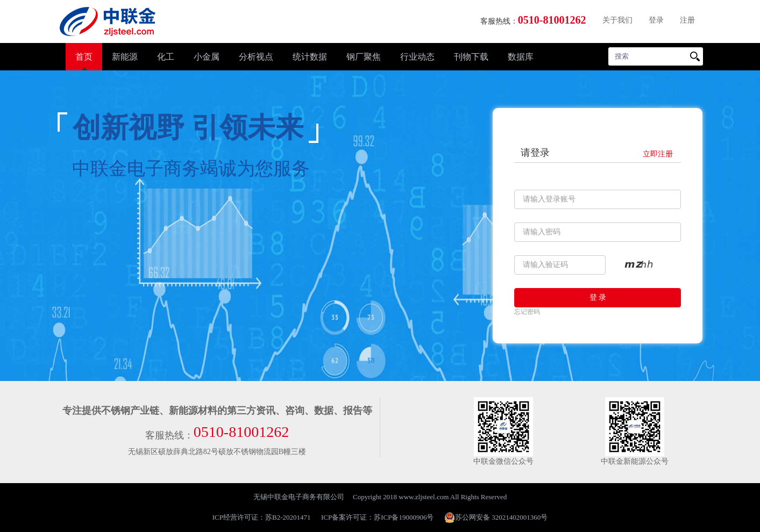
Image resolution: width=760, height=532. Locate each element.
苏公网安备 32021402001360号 (496, 517)
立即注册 (658, 154)
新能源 (125, 57)
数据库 (521, 57)
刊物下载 (471, 57)
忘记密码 (527, 312)
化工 (166, 57)
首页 (84, 57)
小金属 (207, 57)
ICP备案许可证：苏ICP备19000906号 (377, 517)
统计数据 (310, 57)
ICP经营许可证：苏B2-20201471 (262, 517)
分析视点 (256, 57)
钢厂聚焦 (364, 57)
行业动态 (417, 57)
